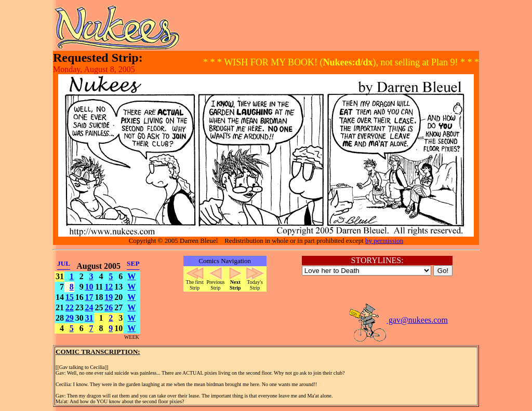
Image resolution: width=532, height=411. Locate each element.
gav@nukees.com (398, 320)
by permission (384, 241)
